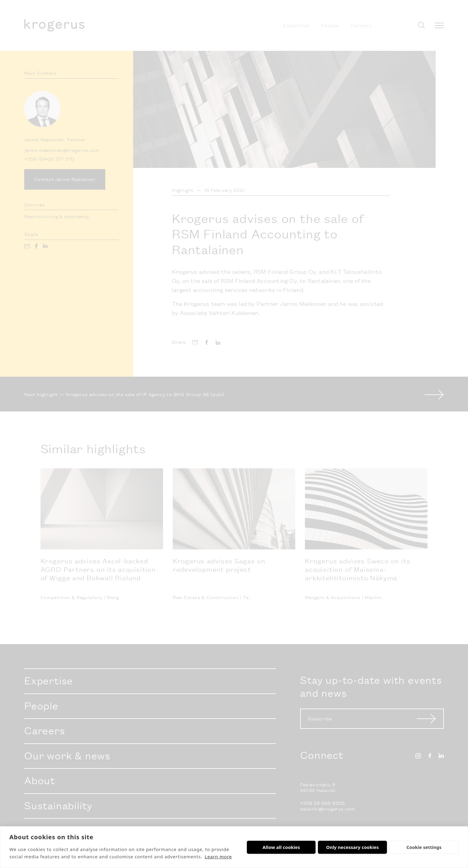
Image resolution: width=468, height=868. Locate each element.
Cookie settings (424, 847)
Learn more (218, 857)
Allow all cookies (281, 847)
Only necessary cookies (352, 847)
